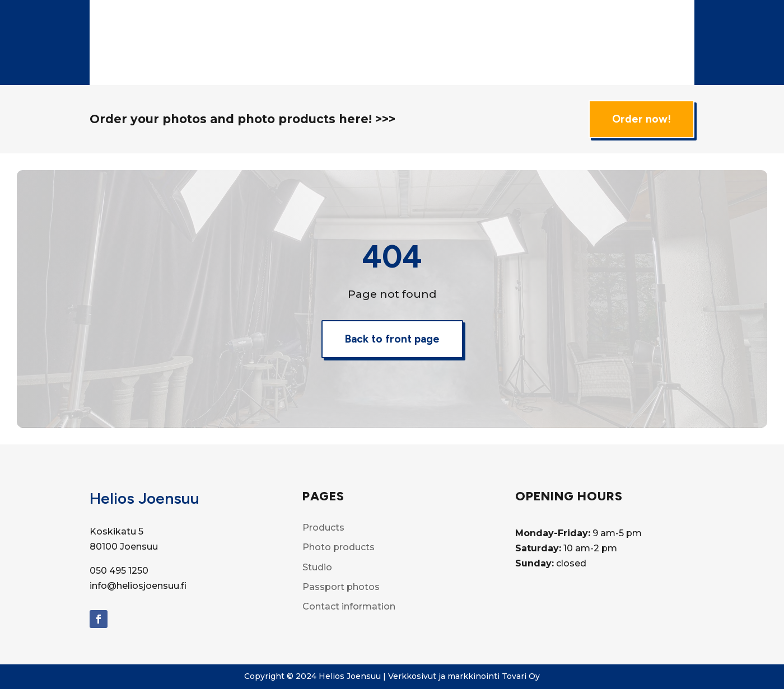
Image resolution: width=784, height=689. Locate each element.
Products (404, 21)
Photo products (339, 547)
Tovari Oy (521, 676)
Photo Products (475, 21)
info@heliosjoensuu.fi (138, 586)
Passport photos (341, 587)
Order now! (641, 119)
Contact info (489, 64)
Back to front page (392, 339)
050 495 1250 (119, 571)
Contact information (349, 606)
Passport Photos (419, 64)
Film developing (598, 21)
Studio (542, 21)
